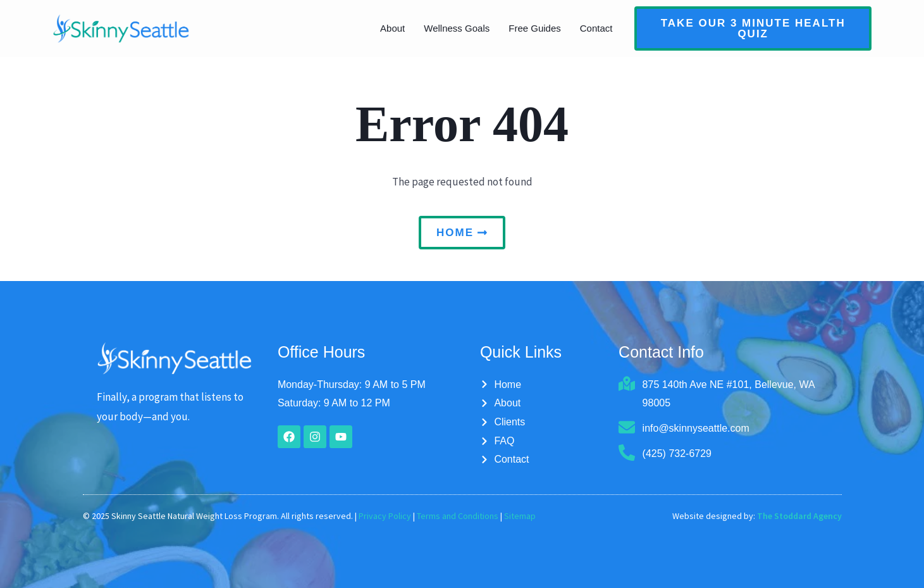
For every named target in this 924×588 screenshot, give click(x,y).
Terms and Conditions (458, 516)
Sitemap (520, 516)
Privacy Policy (385, 516)
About (392, 28)
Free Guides (535, 28)
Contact (596, 28)
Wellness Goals (457, 28)
